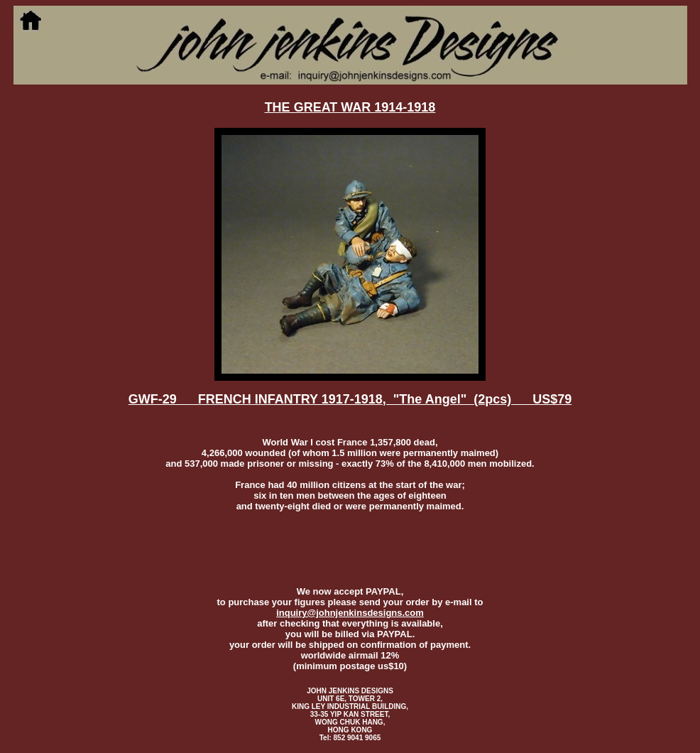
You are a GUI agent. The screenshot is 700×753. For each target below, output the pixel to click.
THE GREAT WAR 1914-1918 (350, 107)
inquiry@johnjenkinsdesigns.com (350, 613)
